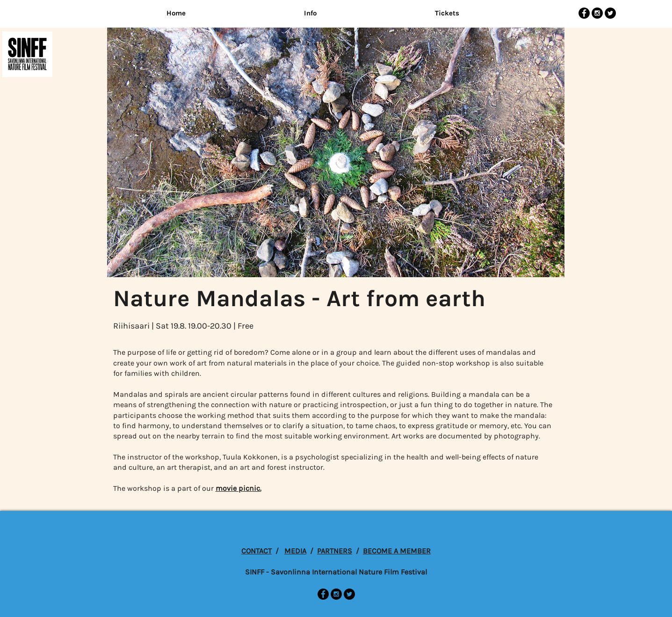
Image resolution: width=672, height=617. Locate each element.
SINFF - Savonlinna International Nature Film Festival (336, 572)
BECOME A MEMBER (397, 551)
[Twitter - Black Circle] (610, 13)
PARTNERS (335, 551)
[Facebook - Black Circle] (584, 13)
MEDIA (295, 551)
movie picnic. (238, 488)
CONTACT (257, 551)
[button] (311, 13)
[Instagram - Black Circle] (597, 13)
